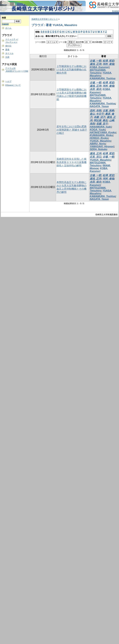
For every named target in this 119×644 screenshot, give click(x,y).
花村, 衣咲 (95, 111)
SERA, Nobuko (99, 149)
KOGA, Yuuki (98, 130)
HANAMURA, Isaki (101, 127)
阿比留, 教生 (101, 120)
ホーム (8, 28)
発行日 (8, 46)
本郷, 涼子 (99, 117)
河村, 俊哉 (108, 64)
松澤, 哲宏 (108, 61)
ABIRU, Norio (98, 144)
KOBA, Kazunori (99, 67)
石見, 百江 (95, 157)
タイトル (9, 53)
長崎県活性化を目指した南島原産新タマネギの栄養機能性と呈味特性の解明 (71, 162)
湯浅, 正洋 (95, 64)
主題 (7, 57)
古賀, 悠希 (108, 111)
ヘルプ (8, 81)
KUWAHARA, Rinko (101, 135)
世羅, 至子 (102, 124)
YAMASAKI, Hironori (102, 146)
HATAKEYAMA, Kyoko (103, 132)
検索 (4, 18)
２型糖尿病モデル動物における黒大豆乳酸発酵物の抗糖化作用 (71, 70)
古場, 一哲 (95, 61)
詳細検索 (5, 24)
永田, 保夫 (95, 89)
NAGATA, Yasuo (99, 106)
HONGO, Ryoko (99, 138)
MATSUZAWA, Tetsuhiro (98, 71)
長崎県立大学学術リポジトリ (45, 19)
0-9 (43, 32)
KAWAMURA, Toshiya (103, 78)
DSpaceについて (13, 85)
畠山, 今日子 (97, 114)
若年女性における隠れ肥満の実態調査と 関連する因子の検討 (72, 130)
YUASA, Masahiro (100, 141)
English (116, 11)
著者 (7, 50)
